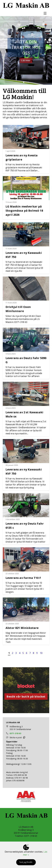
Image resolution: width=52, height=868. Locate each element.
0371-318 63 (15, 733)
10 (41, 653)
